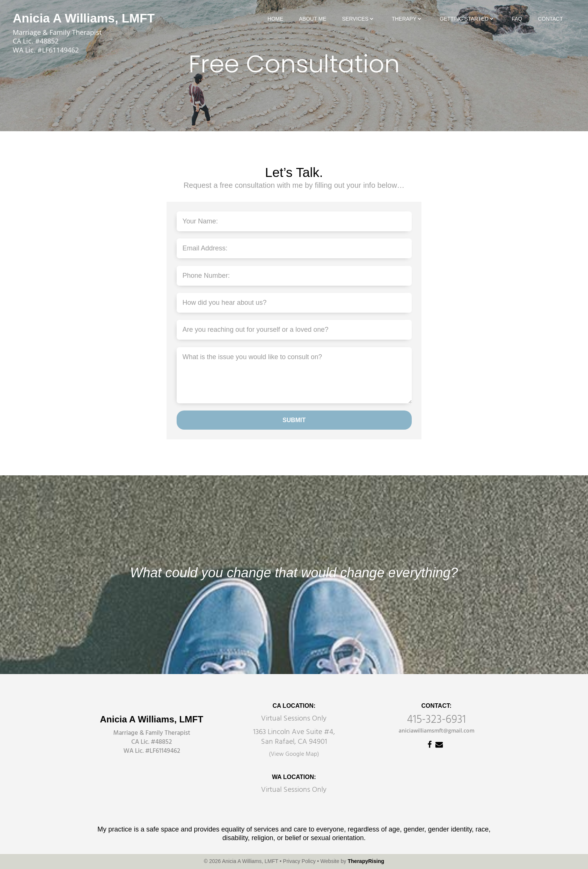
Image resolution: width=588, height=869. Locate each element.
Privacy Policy (299, 861)
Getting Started (464, 19)
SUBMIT (294, 420)
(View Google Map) (294, 754)
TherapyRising (366, 861)
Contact (550, 19)
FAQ (517, 19)
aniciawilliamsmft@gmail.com (436, 730)
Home (275, 19)
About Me (313, 19)
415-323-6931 (436, 720)
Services (355, 19)
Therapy (404, 19)
